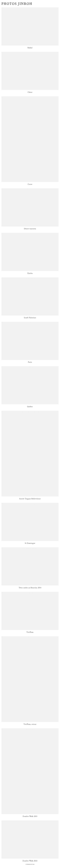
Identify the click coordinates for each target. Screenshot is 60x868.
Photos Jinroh (17, 4)
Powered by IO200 (30, 864)
